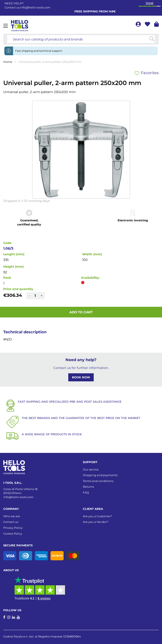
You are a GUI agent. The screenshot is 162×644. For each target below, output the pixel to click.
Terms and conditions (98, 481)
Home (8, 62)
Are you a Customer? (97, 516)
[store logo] (20, 26)
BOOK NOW (81, 377)
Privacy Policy (13, 528)
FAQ (86, 492)
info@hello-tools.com (35, 7)
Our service (91, 469)
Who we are (12, 516)
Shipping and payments (100, 475)
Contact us (11, 522)
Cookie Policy (13, 534)
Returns (88, 487)
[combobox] (81, 39)
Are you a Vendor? (96, 522)
